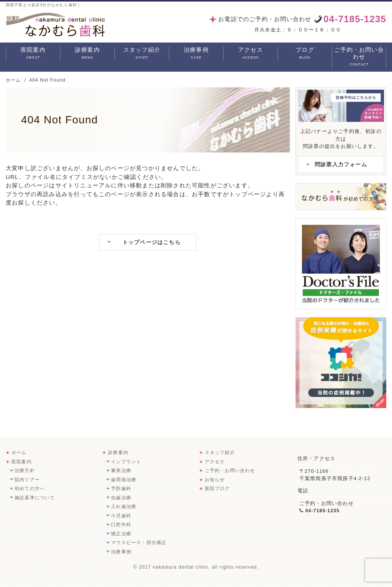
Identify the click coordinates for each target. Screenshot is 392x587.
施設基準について (35, 498)
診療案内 (87, 54)
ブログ (305, 54)
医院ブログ (217, 489)
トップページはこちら (152, 242)
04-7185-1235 (323, 511)
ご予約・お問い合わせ (359, 57)
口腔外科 (121, 525)
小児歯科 (121, 516)
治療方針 (25, 471)
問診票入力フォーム (341, 164)
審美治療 (121, 471)
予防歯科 (121, 489)
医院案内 (33, 54)
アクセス (251, 54)
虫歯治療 (121, 498)
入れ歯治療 (124, 507)
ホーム (19, 453)
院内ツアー (27, 480)
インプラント (126, 462)
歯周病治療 (124, 480)
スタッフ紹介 (142, 54)
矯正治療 (121, 534)
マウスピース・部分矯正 (139, 543)
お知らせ (215, 480)
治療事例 (196, 54)
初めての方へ (30, 489)
